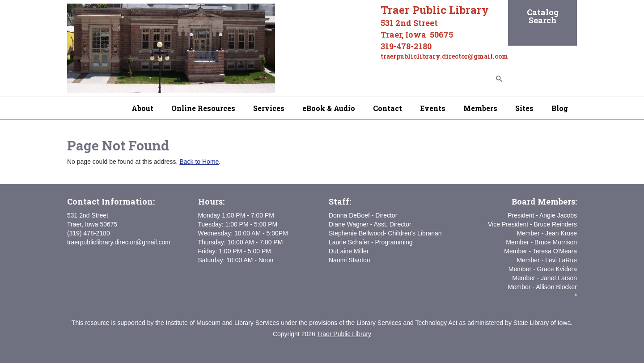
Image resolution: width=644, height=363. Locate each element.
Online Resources (203, 108)
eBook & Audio (329, 108)
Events (433, 108)
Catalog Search (543, 16)
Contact (388, 108)
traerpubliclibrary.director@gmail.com (119, 242)
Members (480, 108)
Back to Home (199, 162)
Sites (524, 108)
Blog (560, 108)
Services (269, 108)
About (142, 108)
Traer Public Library (344, 334)
